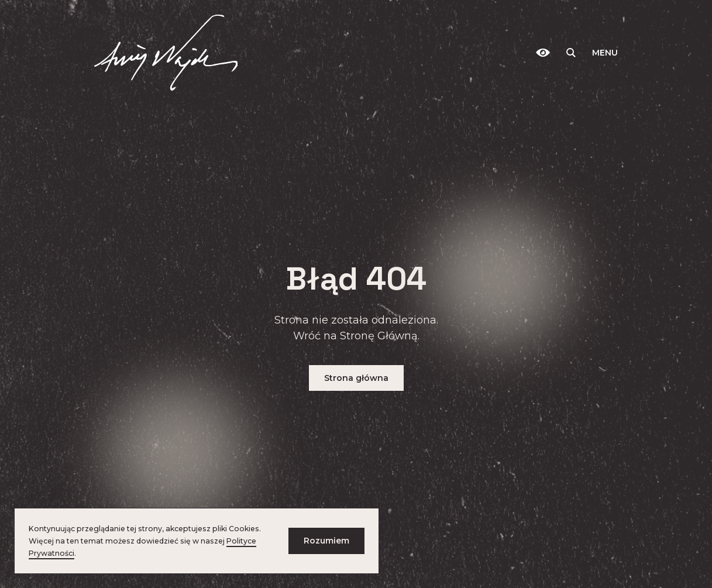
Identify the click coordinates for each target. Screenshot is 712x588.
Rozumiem (326, 541)
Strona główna (356, 378)
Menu (605, 53)
